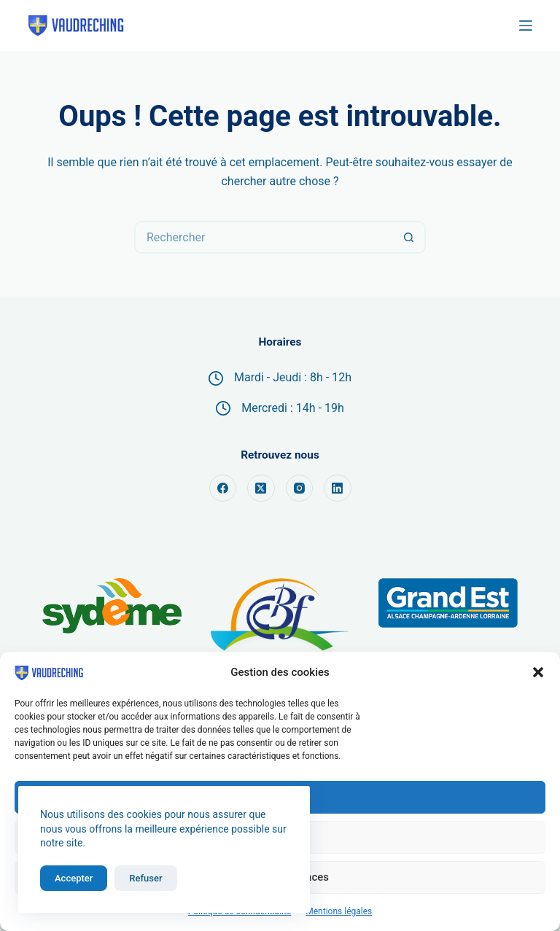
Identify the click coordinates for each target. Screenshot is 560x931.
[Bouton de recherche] (409, 237)
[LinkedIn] (338, 488)
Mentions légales (339, 911)
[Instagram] (300, 488)
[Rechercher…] (264, 237)
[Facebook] (223, 488)
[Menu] (526, 26)
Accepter (74, 878)
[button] (538, 672)
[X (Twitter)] (261, 488)
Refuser (145, 878)
